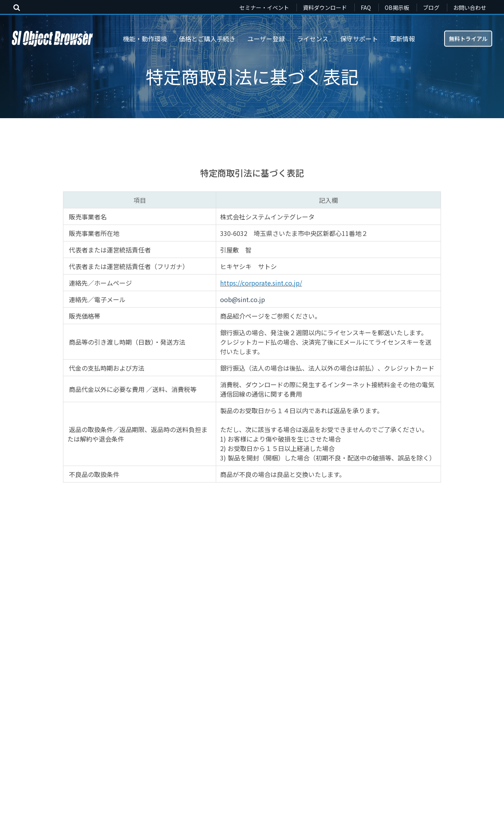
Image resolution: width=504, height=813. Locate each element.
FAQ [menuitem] (366, 7)
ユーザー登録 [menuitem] (266, 39)
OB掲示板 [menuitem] (397, 7)
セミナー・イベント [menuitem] (264, 7)
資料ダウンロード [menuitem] (325, 7)
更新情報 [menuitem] (402, 39)
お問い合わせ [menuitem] (470, 7)
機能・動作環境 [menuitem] (145, 39)
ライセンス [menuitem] (313, 39)
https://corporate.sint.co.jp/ (261, 283)
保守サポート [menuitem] (359, 39)
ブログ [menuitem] (431, 7)
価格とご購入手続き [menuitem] (207, 39)
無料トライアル (468, 38)
